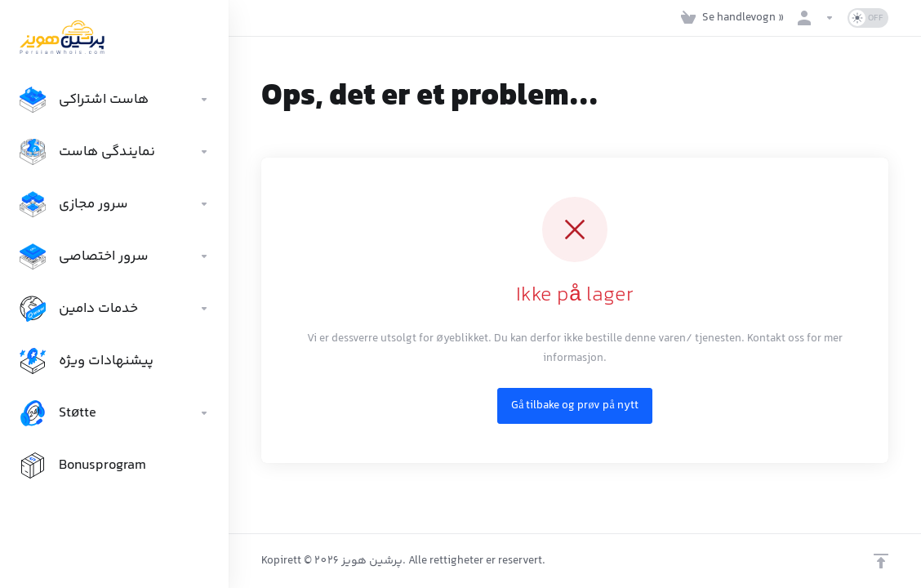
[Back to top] (881, 561)
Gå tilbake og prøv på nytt (574, 406)
